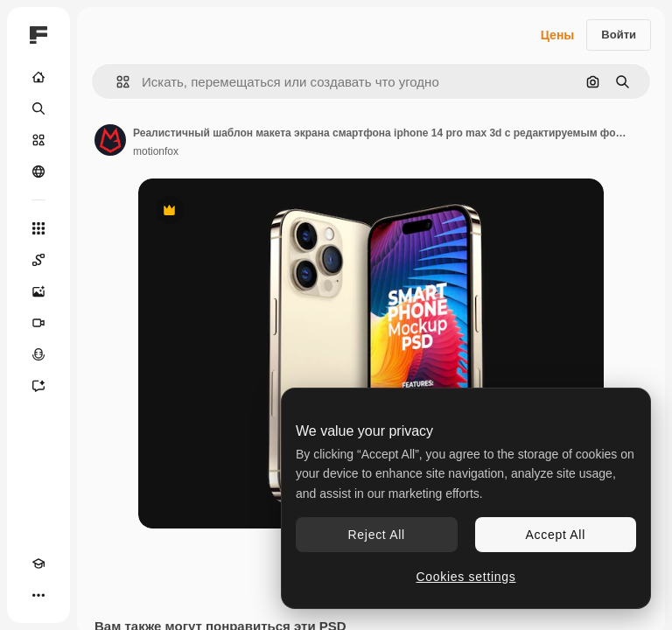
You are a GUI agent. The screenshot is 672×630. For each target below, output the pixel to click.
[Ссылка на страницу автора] (110, 140)
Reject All (377, 535)
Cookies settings (466, 577)
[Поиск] (38, 108)
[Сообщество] (38, 171)
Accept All (556, 535)
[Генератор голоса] (38, 354)
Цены (558, 35)
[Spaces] (38, 260)
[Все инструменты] (38, 228)
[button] (116, 82)
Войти (619, 35)
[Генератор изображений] (38, 291)
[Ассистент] (38, 386)
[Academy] (38, 563)
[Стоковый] (38, 140)
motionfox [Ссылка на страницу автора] (156, 151)
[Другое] (38, 595)
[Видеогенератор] (38, 323)
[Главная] (38, 77)
